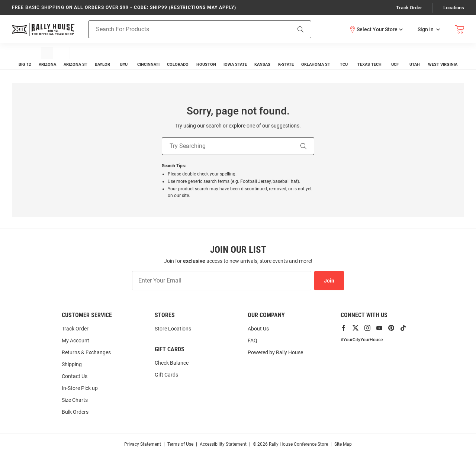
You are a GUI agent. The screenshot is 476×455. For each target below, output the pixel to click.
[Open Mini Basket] (459, 29)
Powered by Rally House (275, 352)
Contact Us (75, 376)
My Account (75, 341)
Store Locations (173, 329)
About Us (258, 329)
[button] (376, 29)
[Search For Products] (180, 29)
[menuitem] (25, 56)
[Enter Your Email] (222, 281)
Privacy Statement (143, 444)
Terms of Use (180, 444)
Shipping (72, 364)
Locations (454, 8)
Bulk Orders (75, 412)
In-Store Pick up (80, 388)
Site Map (343, 444)
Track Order (409, 8)
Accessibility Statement (223, 444)
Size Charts (75, 400)
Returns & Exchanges (86, 352)
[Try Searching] (228, 146)
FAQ (253, 341)
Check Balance (172, 363)
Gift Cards (166, 375)
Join (329, 281)
